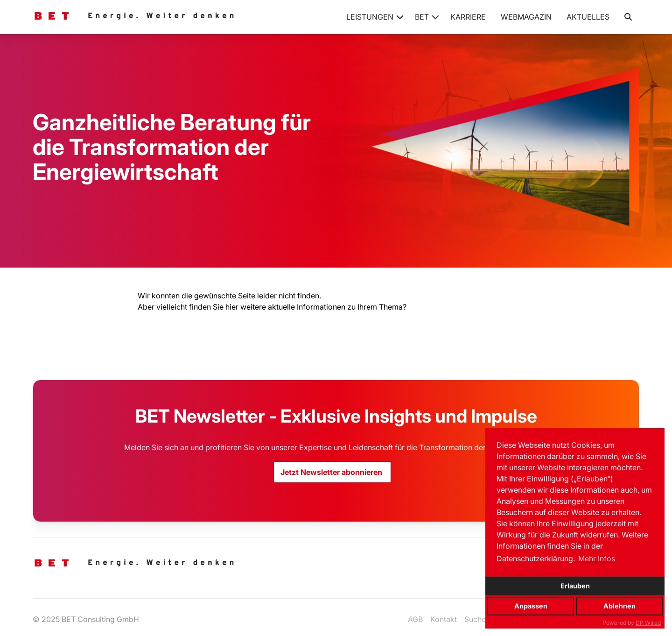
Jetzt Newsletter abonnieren (332, 472)
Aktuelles (588, 17)
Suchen (477, 619)
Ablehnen (619, 606)
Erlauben (575, 586)
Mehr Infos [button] (597, 558)
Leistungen (375, 21)
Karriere (468, 17)
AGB (415, 619)
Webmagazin (526, 17)
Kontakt (444, 619)
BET (427, 21)
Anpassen (531, 606)
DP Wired (648, 623)
